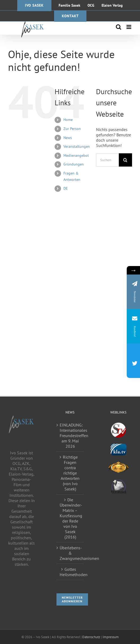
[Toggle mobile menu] (129, 27)
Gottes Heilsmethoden (70, 572)
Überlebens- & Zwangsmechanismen (70, 553)
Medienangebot (76, 155)
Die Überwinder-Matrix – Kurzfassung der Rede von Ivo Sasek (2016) (70, 518)
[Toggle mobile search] (119, 27)
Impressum (111, 637)
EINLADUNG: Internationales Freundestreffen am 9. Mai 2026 (70, 436)
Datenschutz (91, 637)
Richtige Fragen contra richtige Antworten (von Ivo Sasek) (70, 473)
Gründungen (74, 164)
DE (66, 188)
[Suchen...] (107, 160)
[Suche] (125, 160)
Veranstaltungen (77, 146)
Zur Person (72, 129)
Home (68, 120)
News (68, 138)
